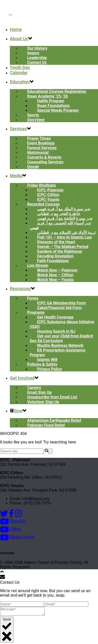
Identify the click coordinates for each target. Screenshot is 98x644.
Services (18, 129)
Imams (33, 53)
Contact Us (37, 62)
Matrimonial (38, 153)
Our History (37, 48)
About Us (19, 39)
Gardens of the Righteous (60, 251)
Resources (20, 289)
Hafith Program (51, 101)
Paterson (13, 521)
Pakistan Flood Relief (46, 425)
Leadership (37, 58)
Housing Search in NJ (56, 331)
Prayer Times (39, 138)
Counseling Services (45, 162)
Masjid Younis (17, 537)
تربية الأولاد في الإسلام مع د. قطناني (66, 233)
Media (16, 176)
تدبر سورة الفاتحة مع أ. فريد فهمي (65, 218)
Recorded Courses (43, 204)
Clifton (11, 529)
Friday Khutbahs (41, 185)
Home (16, 29)
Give (16, 411)
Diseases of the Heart (56, 242)
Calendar (19, 73)
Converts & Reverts (44, 157)
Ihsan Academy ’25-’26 (48, 96)
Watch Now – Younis (55, 280)
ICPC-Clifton (48, 195)
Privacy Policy (49, 369)
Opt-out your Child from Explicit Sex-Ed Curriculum (61, 338)
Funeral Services (42, 148)
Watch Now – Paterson (57, 270)
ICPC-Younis (48, 199)
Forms (33, 298)
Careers (34, 388)
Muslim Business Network (60, 345)
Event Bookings (41, 143)
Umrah (33, 167)
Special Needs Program (58, 110)
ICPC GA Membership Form (61, 303)
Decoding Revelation (55, 256)
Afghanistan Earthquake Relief (54, 420)
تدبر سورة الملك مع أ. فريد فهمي (64, 209)
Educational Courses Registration (57, 91)
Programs (36, 312)
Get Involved (22, 378)
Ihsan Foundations (53, 106)
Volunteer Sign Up (43, 402)
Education (20, 82)
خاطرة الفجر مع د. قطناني (59, 214)
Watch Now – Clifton (55, 275)
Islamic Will (47, 360)
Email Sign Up (39, 392)
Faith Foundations (53, 261)
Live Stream (38, 266)
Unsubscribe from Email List (52, 397)
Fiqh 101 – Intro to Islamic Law (64, 237)
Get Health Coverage (55, 317)
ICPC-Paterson (50, 190)
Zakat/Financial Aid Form (59, 308)
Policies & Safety (42, 364)
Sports (33, 115)
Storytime (36, 120)
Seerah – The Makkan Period (63, 247)
